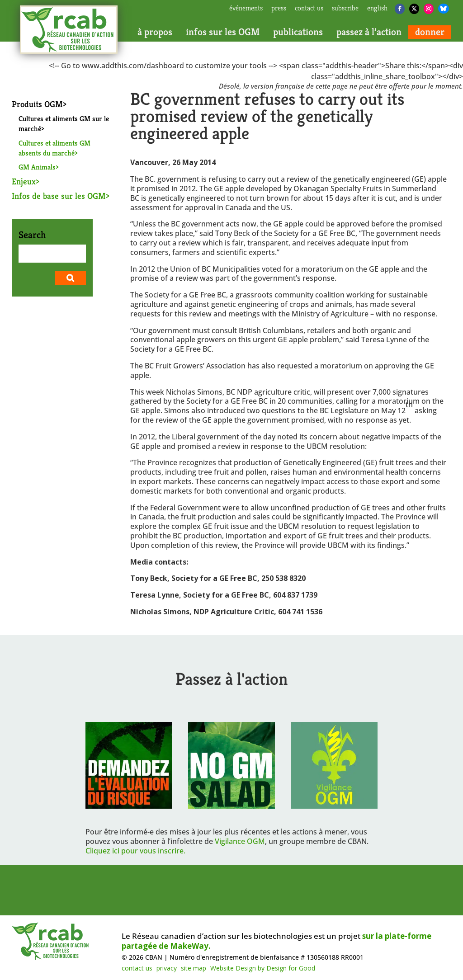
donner (430, 32)
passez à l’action (369, 32)
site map (194, 968)
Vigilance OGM (240, 841)
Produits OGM (37, 104)
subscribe (345, 9)
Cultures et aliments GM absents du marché (54, 148)
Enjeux (24, 181)
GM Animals (37, 167)
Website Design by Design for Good (263, 968)
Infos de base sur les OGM (59, 196)
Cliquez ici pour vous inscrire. (135, 851)
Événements (246, 9)
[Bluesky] (444, 9)
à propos (155, 32)
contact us (309, 9)
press (279, 9)
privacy (167, 968)
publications (298, 32)
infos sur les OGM (223, 32)
